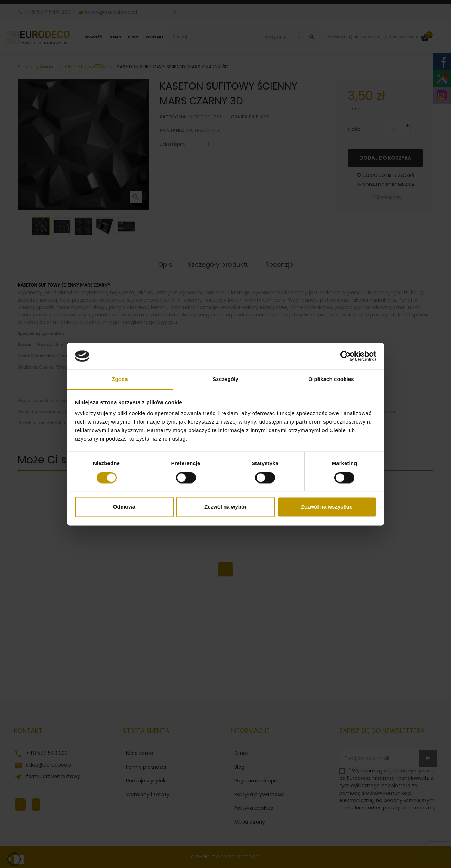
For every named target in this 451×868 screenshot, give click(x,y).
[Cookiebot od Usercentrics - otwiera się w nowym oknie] (345, 356)
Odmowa (124, 507)
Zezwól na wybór (225, 507)
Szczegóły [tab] (225, 379)
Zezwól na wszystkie (327, 507)
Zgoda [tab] (120, 379)
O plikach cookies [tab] (331, 379)
